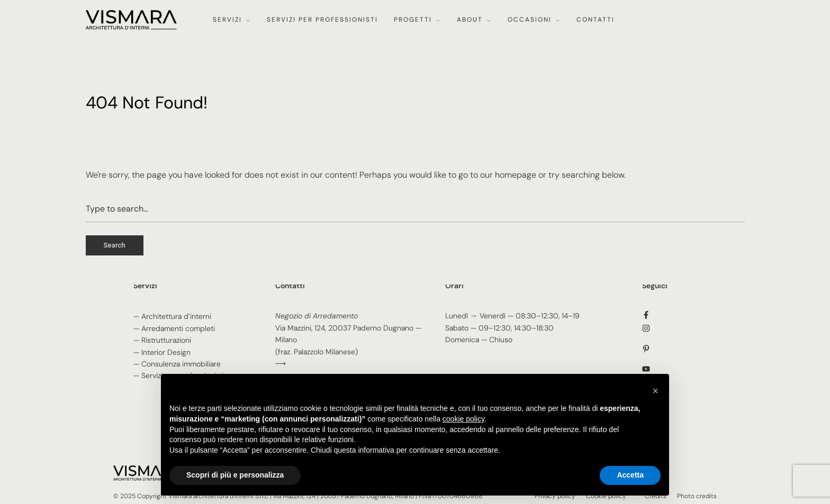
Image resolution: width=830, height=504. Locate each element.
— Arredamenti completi (174, 328)
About (470, 20)
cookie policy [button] (463, 419)
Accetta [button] (630, 475)
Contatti (596, 20)
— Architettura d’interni (172, 316)
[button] (655, 391)
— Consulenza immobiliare (177, 364)
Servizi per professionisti (322, 20)
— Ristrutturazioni (162, 340)
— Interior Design (162, 352)
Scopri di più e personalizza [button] (235, 475)
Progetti (413, 20)
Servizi (227, 20)
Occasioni (530, 20)
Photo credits (697, 496)
